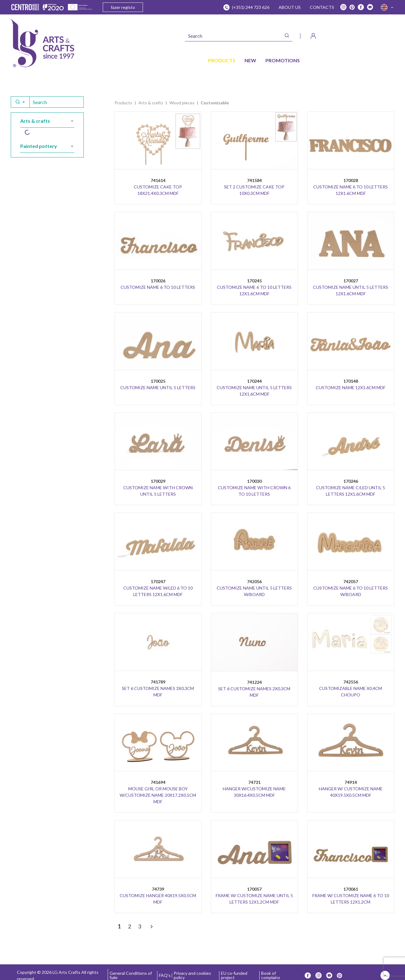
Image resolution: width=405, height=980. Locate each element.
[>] (152, 927)
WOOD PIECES (182, 103)
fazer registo (123, 7)
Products (123, 103)
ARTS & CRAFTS (151, 103)
